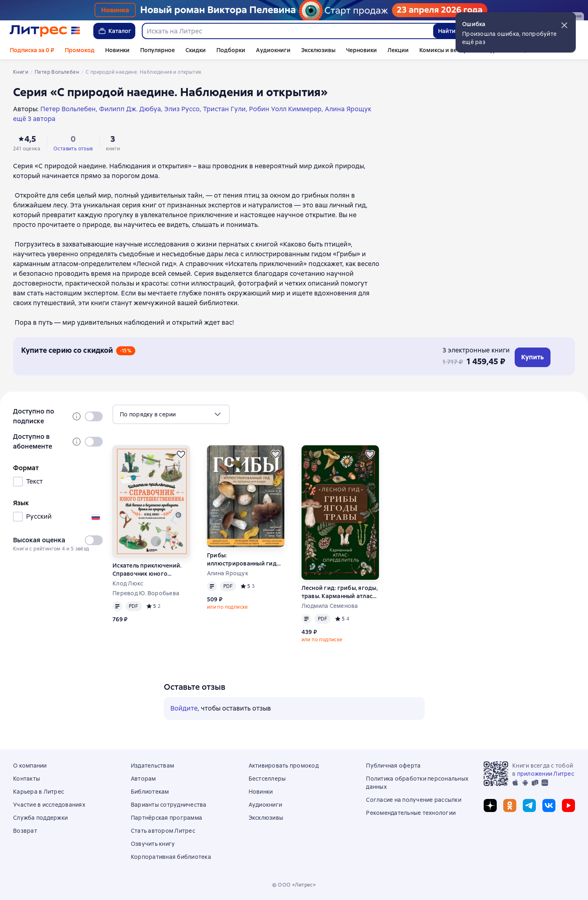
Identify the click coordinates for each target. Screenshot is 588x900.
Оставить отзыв (73, 149)
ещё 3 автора (34, 119)
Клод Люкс (128, 583)
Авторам (143, 779)
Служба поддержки (40, 818)
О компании (30, 766)
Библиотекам (150, 792)
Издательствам (152, 766)
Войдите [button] (184, 708)
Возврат (25, 831)
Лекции (398, 50)
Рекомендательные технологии (411, 813)
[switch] (94, 416)
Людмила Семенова (330, 606)
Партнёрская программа (166, 818)
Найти (447, 31)
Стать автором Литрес (163, 831)
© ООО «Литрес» (294, 885)
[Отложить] (181, 454)
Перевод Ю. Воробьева (146, 593)
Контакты (26, 779)
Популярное (157, 50)
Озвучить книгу (153, 844)
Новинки (117, 50)
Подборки (231, 50)
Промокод (80, 50)
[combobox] (287, 31)
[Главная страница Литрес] (45, 31)
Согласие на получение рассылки (414, 800)
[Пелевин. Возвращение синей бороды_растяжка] (294, 10)
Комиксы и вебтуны (447, 50)
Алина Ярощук (228, 573)
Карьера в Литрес (39, 792)
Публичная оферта (393, 766)
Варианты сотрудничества (169, 805)
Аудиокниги (273, 50)
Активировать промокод (284, 766)
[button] (564, 25)
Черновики (361, 50)
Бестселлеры (267, 779)
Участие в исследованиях (49, 805)
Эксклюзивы (318, 50)
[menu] (171, 414)
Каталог (114, 31)
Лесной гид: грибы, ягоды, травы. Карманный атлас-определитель (340, 592)
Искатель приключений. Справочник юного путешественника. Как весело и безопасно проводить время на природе (147, 570)
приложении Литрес (546, 774)
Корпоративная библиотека (171, 857)
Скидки (196, 50)
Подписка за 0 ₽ (32, 50)
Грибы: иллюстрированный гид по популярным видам (242, 560)
